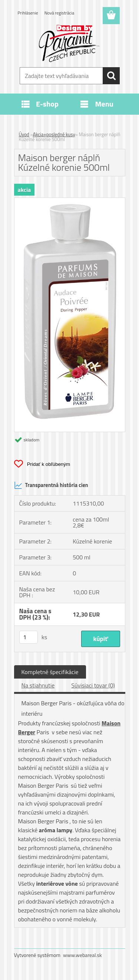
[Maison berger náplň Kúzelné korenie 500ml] (70, 201)
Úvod (24, 134)
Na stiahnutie (38, 685)
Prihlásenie (28, 13)
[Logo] (69, 43)
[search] (111, 76)
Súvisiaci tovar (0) (93, 685)
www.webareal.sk (82, 955)
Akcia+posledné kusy (54, 134)
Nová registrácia (59, 13)
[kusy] (29, 637)
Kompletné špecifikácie (50, 672)
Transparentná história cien (51, 485)
